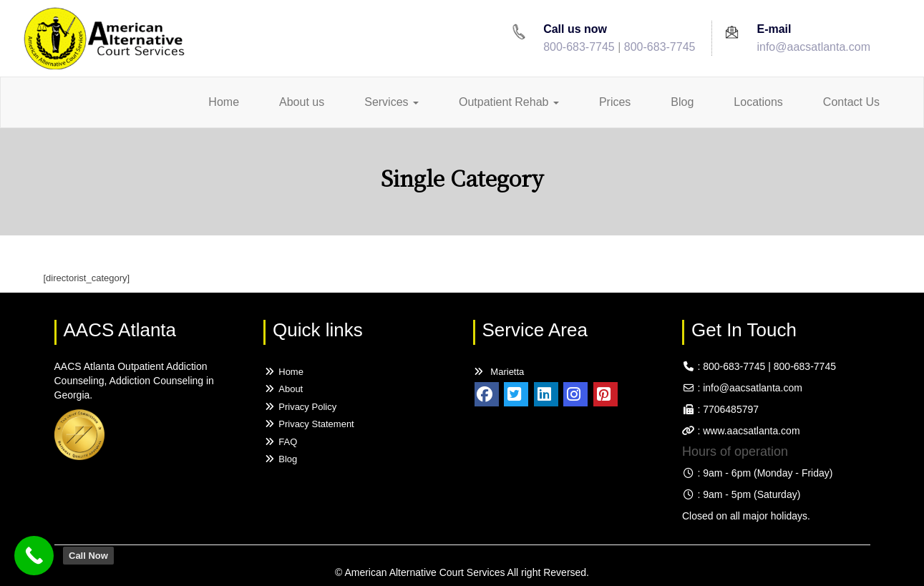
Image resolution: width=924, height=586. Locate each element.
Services (392, 102)
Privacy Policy (300, 407)
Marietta (499, 372)
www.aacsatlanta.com (750, 431)
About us (302, 102)
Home (224, 102)
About (283, 389)
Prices (615, 102)
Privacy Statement (309, 424)
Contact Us (851, 102)
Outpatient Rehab (509, 102)
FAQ (280, 442)
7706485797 (731, 409)
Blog (682, 102)
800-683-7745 (579, 47)
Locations (758, 102)
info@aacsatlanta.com (813, 47)
